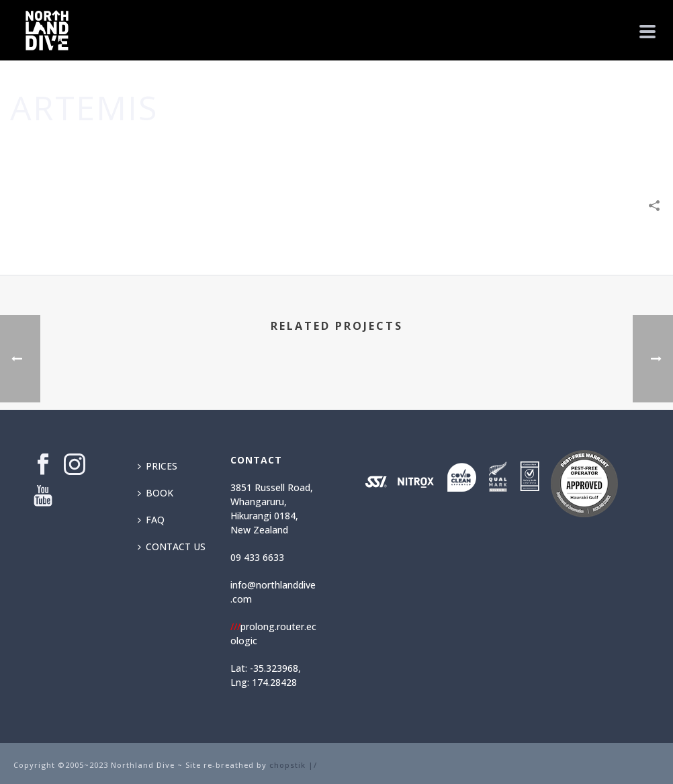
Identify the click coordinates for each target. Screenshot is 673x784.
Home (395, 148)
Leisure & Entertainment (520, 148)
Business (435, 148)
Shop (596, 148)
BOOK (155, 493)
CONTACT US (172, 547)
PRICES (158, 466)
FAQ (151, 520)
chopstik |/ (293, 765)
